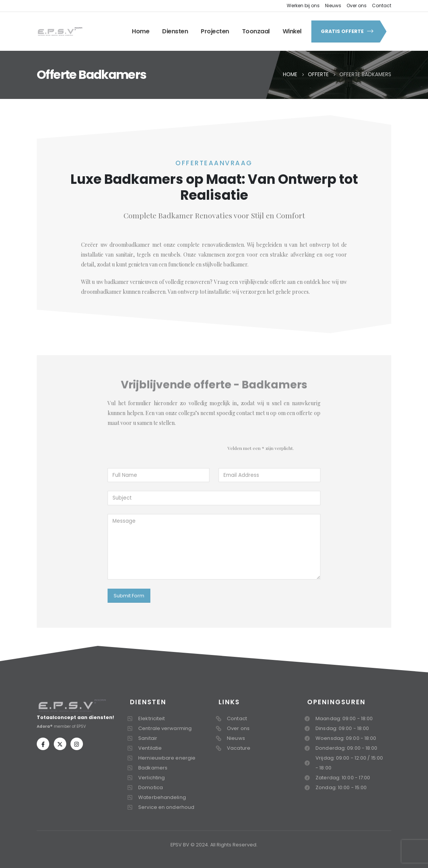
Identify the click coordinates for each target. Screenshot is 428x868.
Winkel (292, 31)
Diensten (175, 31)
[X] (60, 744)
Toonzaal (256, 31)
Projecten (215, 31)
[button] (345, 31)
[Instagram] (77, 744)
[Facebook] (43, 744)
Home (141, 31)
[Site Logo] (60, 31)
